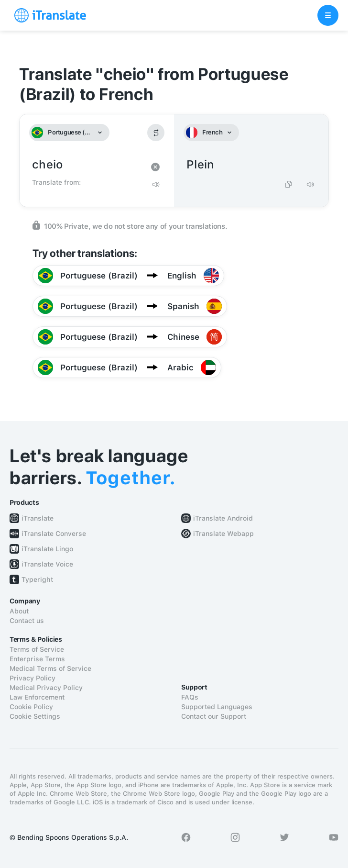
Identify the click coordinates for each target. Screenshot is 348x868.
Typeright (37, 579)
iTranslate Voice (47, 564)
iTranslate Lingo (47, 549)
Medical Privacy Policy (46, 688)
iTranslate (38, 518)
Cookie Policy (31, 707)
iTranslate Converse (54, 534)
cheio (87, 165)
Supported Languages (217, 707)
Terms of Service (37, 649)
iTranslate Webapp (223, 534)
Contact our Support (214, 716)
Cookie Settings (35, 716)
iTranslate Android (223, 518)
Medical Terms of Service (50, 668)
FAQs (190, 697)
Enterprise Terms (37, 659)
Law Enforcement (37, 697)
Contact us (27, 621)
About (19, 611)
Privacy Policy (33, 678)
